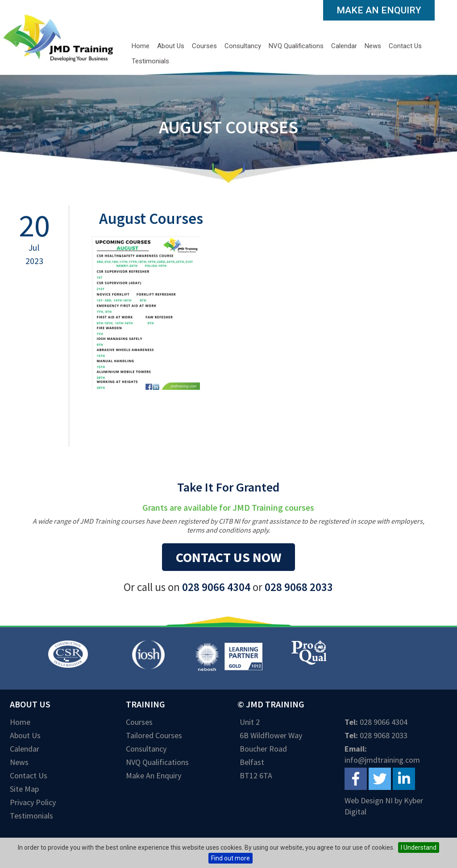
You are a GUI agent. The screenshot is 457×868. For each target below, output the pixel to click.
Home (141, 46)
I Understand (419, 847)
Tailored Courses (154, 735)
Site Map (24, 789)
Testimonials (150, 61)
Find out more (231, 858)
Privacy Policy (33, 802)
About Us (171, 46)
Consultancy (243, 46)
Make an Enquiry (379, 10)
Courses (204, 46)
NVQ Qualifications (296, 46)
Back (119, 428)
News (373, 46)
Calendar (344, 46)
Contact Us (405, 46)
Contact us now (228, 557)
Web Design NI (369, 800)
